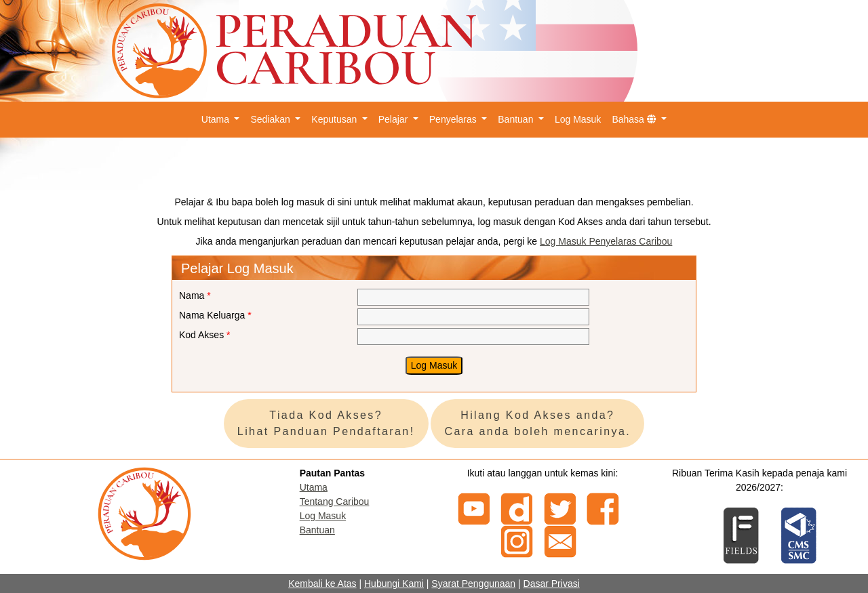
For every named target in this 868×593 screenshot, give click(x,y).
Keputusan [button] (335, 119)
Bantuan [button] (517, 119)
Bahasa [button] (635, 119)
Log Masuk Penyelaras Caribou (606, 241)
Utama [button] (217, 119)
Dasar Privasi (552, 584)
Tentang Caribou (335, 502)
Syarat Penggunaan (473, 584)
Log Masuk (578, 119)
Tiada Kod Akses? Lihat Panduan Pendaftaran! (326, 423)
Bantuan (317, 530)
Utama (314, 487)
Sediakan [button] (271, 119)
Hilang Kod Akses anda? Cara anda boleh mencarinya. (537, 423)
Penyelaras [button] (454, 119)
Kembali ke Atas (322, 584)
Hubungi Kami (394, 584)
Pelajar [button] (394, 119)
